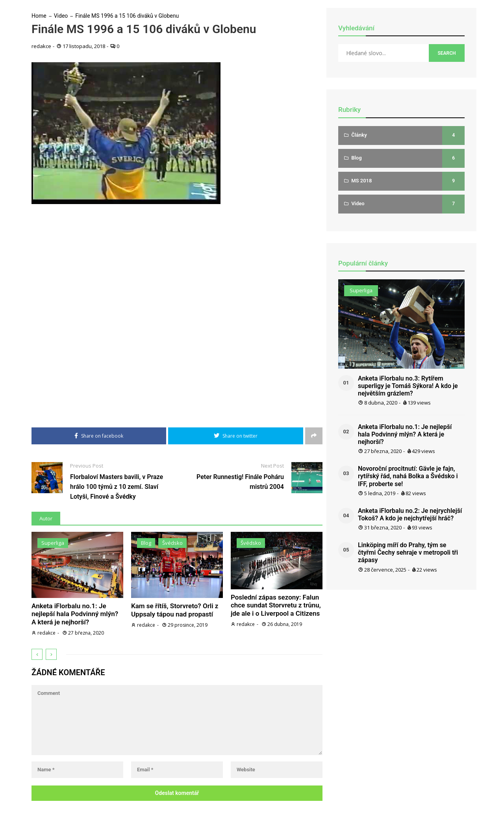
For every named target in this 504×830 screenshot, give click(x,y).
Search (447, 53)
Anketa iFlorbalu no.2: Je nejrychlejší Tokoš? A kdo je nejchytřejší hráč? (410, 514)
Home (39, 16)
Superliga (53, 543)
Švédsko (172, 543)
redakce (41, 46)
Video (61, 16)
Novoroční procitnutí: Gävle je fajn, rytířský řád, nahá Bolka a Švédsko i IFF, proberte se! (408, 476)
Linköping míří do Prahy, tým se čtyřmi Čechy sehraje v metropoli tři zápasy (408, 552)
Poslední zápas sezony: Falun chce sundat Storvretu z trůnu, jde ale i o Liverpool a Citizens (276, 605)
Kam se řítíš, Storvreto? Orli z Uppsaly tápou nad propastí (175, 610)
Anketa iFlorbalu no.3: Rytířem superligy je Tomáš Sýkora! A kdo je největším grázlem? (408, 386)
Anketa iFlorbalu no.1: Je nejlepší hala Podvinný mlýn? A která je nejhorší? (75, 614)
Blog (146, 543)
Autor (46, 518)
